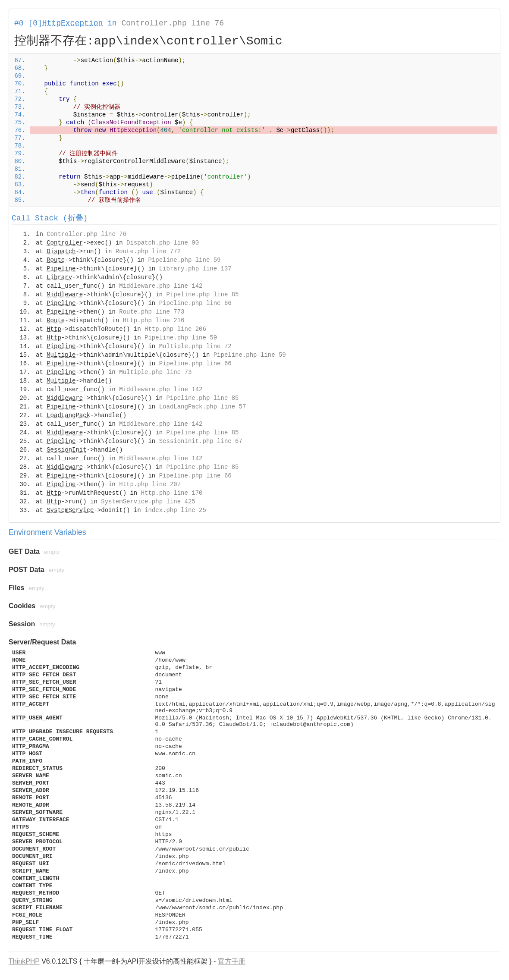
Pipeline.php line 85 (202, 295)
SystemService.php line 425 (148, 502)
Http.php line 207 (150, 484)
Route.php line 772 (148, 251)
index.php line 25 (175, 510)
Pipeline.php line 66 (195, 303)
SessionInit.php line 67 (201, 441)
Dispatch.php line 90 (163, 243)
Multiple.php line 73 (155, 372)
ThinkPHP (24, 961)
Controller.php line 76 (173, 23)
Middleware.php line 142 (161, 286)
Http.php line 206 (175, 329)
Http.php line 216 (154, 320)
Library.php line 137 (195, 269)
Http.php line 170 (172, 493)
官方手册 (232, 961)
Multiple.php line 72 (195, 346)
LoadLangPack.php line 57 (203, 407)
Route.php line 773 (152, 312)
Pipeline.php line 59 (184, 260)
